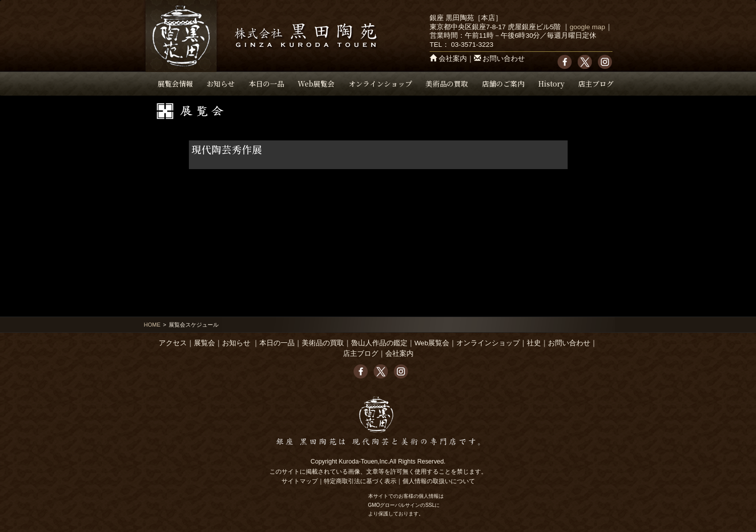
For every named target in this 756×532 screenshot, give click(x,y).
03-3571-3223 (472, 45)
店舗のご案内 (503, 84)
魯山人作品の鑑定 (379, 343)
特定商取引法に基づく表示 (360, 481)
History (552, 84)
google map (588, 27)
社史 (534, 343)
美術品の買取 (447, 84)
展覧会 (204, 343)
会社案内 (453, 59)
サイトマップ (300, 481)
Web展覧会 (316, 84)
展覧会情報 (175, 84)
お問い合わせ (504, 59)
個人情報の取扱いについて (439, 481)
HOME (152, 325)
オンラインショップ (380, 84)
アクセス (173, 343)
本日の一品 (266, 84)
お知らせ (221, 84)
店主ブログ (596, 84)
